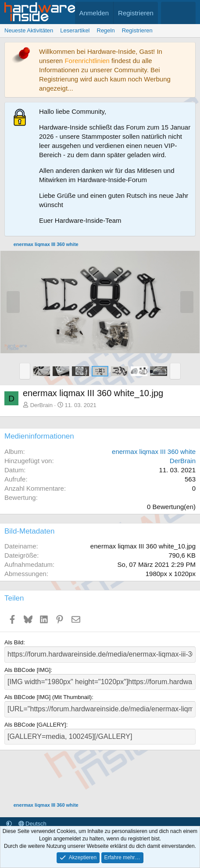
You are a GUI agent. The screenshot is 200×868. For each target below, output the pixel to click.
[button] (25, 371)
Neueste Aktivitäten (29, 30)
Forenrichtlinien (87, 61)
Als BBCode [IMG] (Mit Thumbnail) (48, 697)
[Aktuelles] (170, 13)
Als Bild (14, 642)
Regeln (106, 30)
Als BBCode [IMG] (27, 670)
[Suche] (187, 13)
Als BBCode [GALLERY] (35, 725)
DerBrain (41, 405)
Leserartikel (75, 30)
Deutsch (32, 824)
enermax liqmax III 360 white (154, 452)
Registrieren (137, 30)
